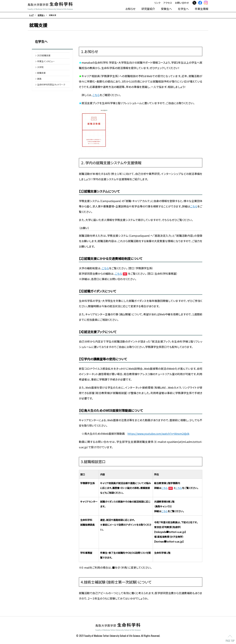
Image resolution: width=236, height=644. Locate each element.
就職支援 (41, 73)
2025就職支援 (44, 56)
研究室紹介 (148, 9)
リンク (157, 3)
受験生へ (166, 9)
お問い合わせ (182, 3)
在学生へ (183, 9)
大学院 (40, 68)
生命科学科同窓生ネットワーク (51, 85)
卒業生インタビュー (46, 62)
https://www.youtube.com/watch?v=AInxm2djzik (158, 434)
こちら (96, 95)
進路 (39, 79)
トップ (31, 15)
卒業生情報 (202, 9)
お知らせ (130, 9)
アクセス (168, 3)
